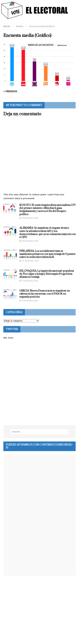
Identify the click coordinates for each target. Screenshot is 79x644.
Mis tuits (8, 338)
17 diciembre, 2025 (30, 281)
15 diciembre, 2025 (30, 301)
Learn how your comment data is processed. (34, 196)
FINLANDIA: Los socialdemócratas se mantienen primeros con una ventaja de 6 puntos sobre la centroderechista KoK (47, 254)
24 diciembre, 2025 (30, 241)
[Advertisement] (39, 382)
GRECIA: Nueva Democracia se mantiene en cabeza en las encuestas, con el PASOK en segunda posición (45, 294)
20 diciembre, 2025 (30, 261)
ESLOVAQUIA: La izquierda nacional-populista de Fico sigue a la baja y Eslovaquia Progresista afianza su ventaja (47, 274)
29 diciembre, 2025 (30, 218)
